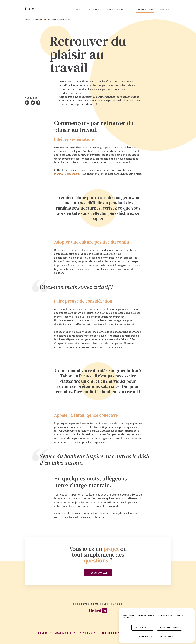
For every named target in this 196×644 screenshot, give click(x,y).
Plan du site (88, 633)
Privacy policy (167, 637)
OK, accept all (142, 628)
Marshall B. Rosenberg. (67, 174)
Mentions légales (112, 633)
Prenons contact (98, 573)
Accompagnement (119, 9)
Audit (79, 9)
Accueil (28, 20)
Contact (165, 9)
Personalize (145, 637)
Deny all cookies (169, 628)
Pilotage (95, 9)
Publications (145, 9)
